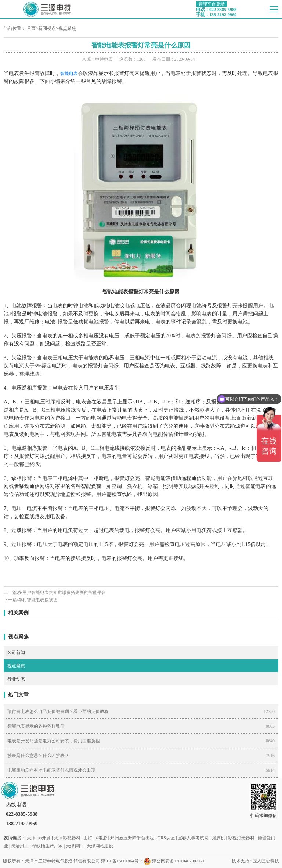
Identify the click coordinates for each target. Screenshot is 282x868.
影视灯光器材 (241, 838)
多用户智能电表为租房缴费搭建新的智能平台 (62, 592)
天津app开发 (39, 838)
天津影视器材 (67, 838)
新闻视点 (47, 28)
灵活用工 (20, 846)
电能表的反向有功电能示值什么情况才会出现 (51, 770)
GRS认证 (166, 838)
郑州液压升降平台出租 (132, 838)
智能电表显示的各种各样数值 (36, 726)
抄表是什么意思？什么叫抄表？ (38, 756)
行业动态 (16, 679)
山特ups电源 (95, 838)
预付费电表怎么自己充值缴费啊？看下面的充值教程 (58, 711)
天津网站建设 (100, 846)
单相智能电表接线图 (38, 600)
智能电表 (69, 73)
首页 (31, 28)
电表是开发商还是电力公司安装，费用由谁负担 (54, 741)
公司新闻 (16, 653)
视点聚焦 (67, 28)
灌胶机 (218, 838)
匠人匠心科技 (266, 861)
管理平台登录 (211, 4)
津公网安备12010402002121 (178, 861)
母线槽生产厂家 (47, 846)
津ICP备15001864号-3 (122, 861)
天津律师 (75, 846)
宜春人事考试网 (193, 838)
